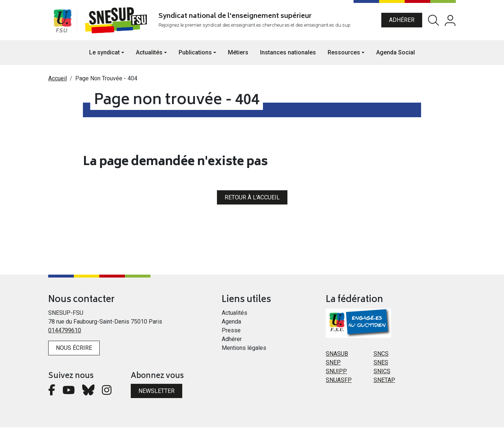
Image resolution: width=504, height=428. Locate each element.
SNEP (333, 363)
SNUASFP (339, 381)
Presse (231, 331)
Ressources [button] (344, 53)
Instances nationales (288, 53)
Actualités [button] (149, 53)
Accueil (58, 79)
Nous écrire (74, 349)
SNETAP (384, 381)
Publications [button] (195, 53)
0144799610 (65, 331)
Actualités (234, 314)
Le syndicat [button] (104, 53)
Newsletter (156, 391)
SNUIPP (336, 372)
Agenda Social (396, 53)
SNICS (382, 372)
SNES (381, 363)
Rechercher (434, 21)
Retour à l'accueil (252, 198)
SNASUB (337, 354)
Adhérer (402, 20)
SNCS (381, 354)
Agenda (231, 322)
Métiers (238, 53)
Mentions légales (244, 349)
